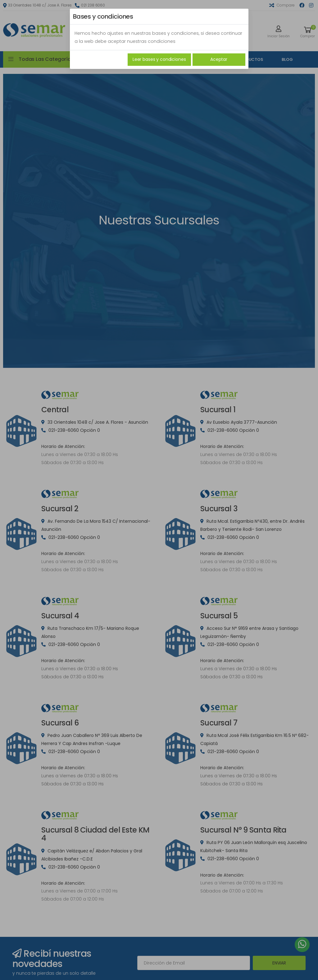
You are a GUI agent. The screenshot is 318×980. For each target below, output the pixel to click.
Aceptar (219, 59)
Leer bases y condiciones (159, 59)
